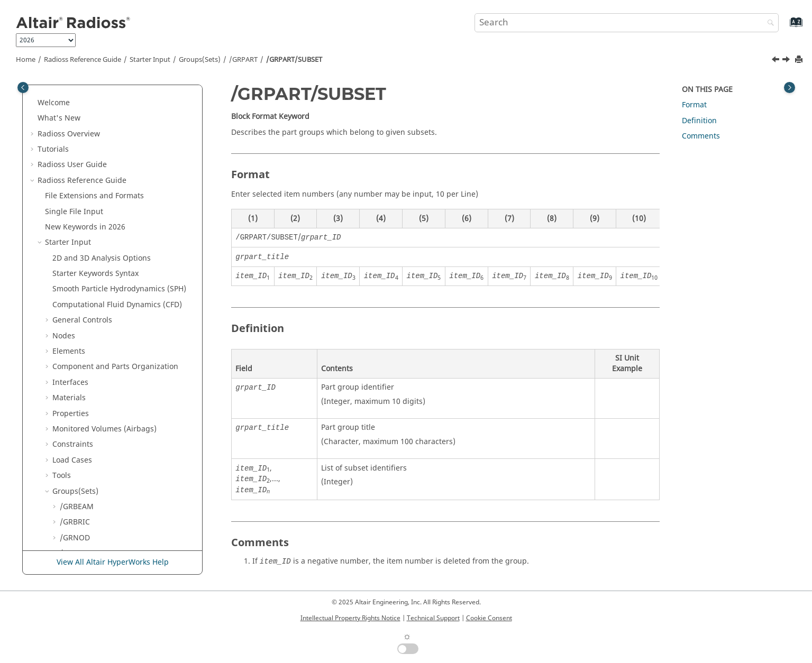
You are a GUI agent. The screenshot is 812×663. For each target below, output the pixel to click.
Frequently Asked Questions (102, 545)
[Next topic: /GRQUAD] (787, 61)
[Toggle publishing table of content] (23, 88)
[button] (56, 95)
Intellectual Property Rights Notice (350, 618)
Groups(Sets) (200, 60)
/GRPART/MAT (92, 157)
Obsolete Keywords (79, 468)
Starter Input (150, 60)
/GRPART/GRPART (98, 141)
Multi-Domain (69, 452)
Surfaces (75, 375)
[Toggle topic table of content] (790, 88)
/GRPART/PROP (94, 188)
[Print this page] (800, 60)
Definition (62, 499)
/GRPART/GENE (94, 126)
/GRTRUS (76, 313)
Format (694, 105)
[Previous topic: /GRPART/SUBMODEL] (777, 61)
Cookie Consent (489, 618)
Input (71, 437)
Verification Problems (90, 530)
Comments (701, 136)
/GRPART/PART (93, 173)
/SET (68, 328)
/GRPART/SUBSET (294, 60)
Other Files (64, 484)
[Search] (768, 24)
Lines (69, 359)
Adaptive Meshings (86, 390)
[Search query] (627, 23)
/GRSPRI (74, 282)
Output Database (83, 406)
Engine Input (68, 421)
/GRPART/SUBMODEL (104, 204)
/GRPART (243, 60)
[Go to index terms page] (785, 27)
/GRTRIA (75, 297)
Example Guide (79, 515)
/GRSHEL (75, 266)
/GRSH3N (76, 250)
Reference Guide (83, 60)
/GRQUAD (77, 235)
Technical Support (433, 618)
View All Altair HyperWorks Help (113, 562)
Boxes (70, 343)
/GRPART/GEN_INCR (103, 111)
